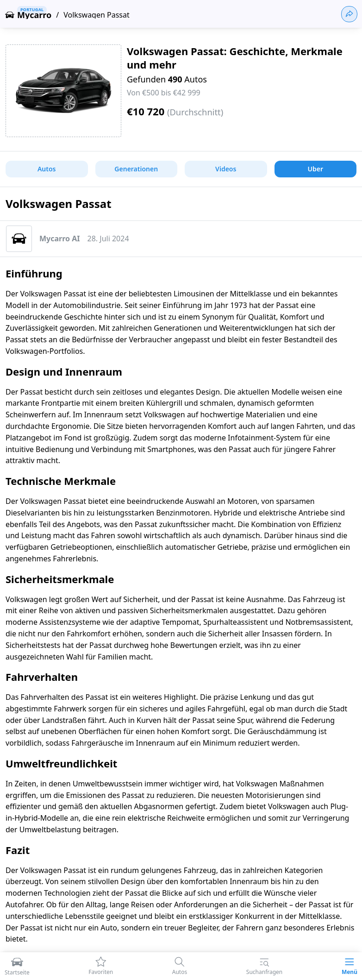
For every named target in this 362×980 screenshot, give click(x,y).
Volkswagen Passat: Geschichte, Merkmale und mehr (235, 58)
